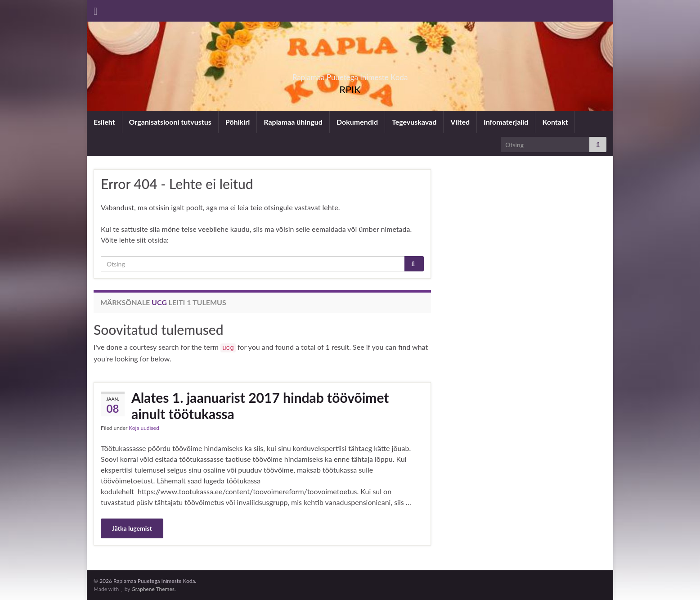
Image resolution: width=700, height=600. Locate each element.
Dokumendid (357, 122)
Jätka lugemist (132, 528)
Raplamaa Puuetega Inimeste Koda (350, 74)
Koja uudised (144, 428)
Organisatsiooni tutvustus (170, 122)
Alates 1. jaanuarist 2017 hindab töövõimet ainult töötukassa (260, 406)
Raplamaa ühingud (293, 122)
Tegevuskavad (414, 122)
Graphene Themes (153, 589)
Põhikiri (238, 122)
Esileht (104, 122)
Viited (460, 122)
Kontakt (555, 122)
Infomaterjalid (506, 122)
